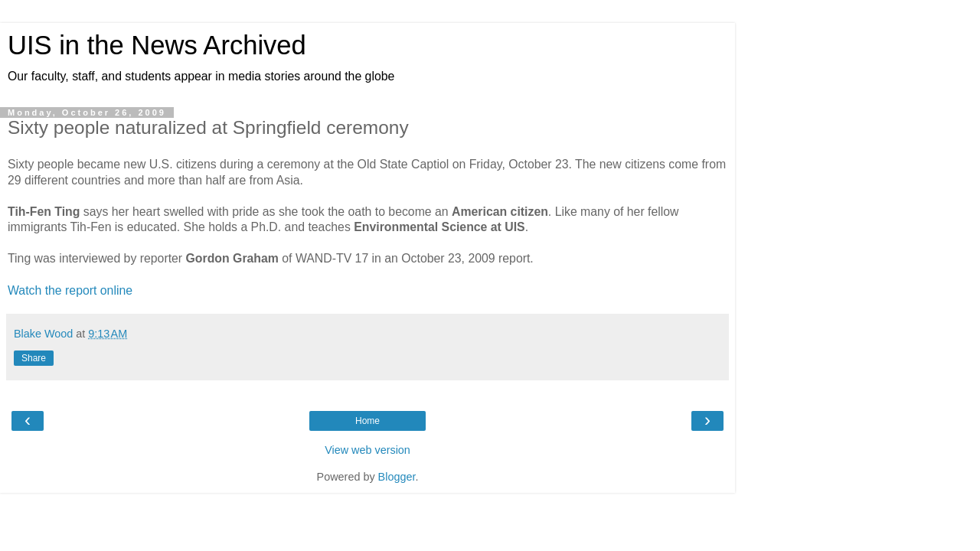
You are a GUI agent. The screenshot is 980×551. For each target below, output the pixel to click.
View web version (367, 450)
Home (367, 421)
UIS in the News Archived (157, 45)
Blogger (397, 477)
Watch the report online (70, 290)
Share (34, 358)
